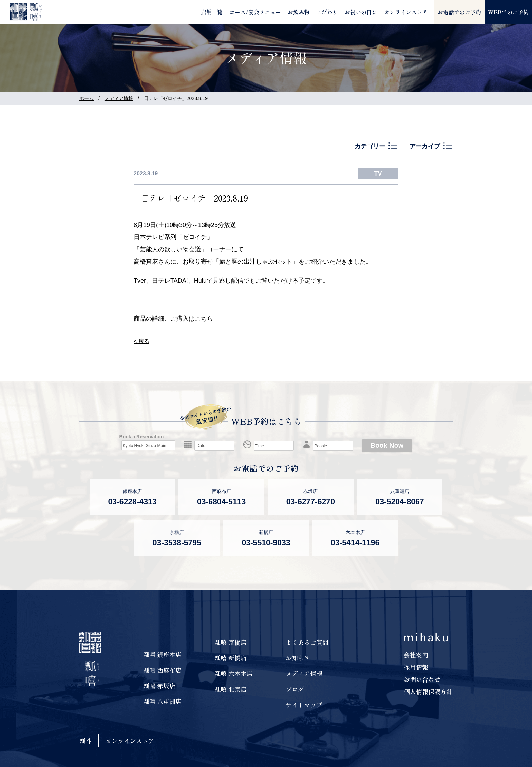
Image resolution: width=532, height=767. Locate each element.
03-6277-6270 (311, 502)
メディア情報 (119, 98)
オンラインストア (406, 12)
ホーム (87, 98)
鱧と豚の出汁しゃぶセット (256, 262)
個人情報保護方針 (428, 691)
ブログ (295, 689)
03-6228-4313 (132, 502)
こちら (204, 319)
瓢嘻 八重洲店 (162, 701)
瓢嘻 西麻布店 (162, 670)
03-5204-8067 (400, 502)
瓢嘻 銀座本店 (162, 654)
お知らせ (298, 658)
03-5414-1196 (355, 543)
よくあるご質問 (307, 642)
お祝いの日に (361, 12)
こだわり (327, 12)
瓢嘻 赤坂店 (159, 686)
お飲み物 (299, 12)
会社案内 (416, 655)
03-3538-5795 (177, 543)
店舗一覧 (212, 12)
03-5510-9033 (266, 543)
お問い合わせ (422, 679)
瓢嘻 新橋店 (231, 658)
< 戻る (141, 341)
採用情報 (416, 667)
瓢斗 (85, 741)
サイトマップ (304, 705)
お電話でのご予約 (459, 12)
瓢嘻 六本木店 (234, 673)
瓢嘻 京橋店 (231, 642)
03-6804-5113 (221, 502)
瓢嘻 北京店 (231, 689)
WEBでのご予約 (508, 12)
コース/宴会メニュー (255, 12)
